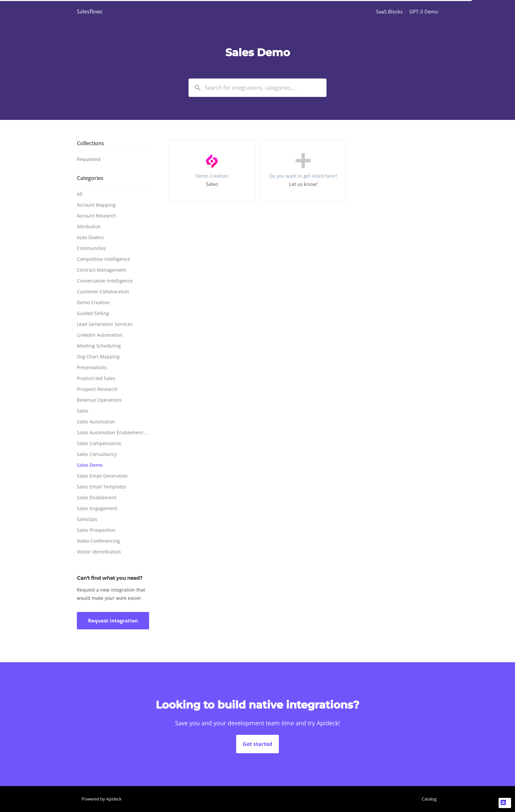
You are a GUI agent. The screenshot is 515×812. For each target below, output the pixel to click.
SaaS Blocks (389, 11)
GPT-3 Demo (424, 11)
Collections (90, 143)
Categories (90, 178)
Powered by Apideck (102, 799)
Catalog (429, 799)
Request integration (113, 620)
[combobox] (257, 88)
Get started (257, 744)
